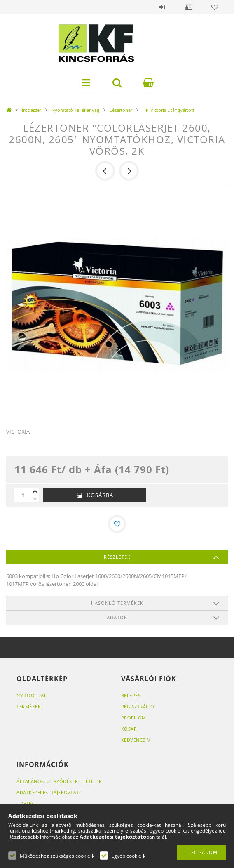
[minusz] (35, 499)
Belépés (162, 7)
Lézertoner (121, 110)
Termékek (29, 706)
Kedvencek (215, 7)
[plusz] (35, 491)
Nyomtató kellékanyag (75, 110)
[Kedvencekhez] (117, 524)
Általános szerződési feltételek (59, 781)
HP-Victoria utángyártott (168, 110)
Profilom (134, 718)
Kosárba (100, 495)
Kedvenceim (136, 740)
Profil (188, 7)
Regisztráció (138, 706)
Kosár (129, 729)
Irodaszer (32, 110)
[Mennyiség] (23, 495)
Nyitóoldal (32, 695)
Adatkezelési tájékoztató (50, 792)
